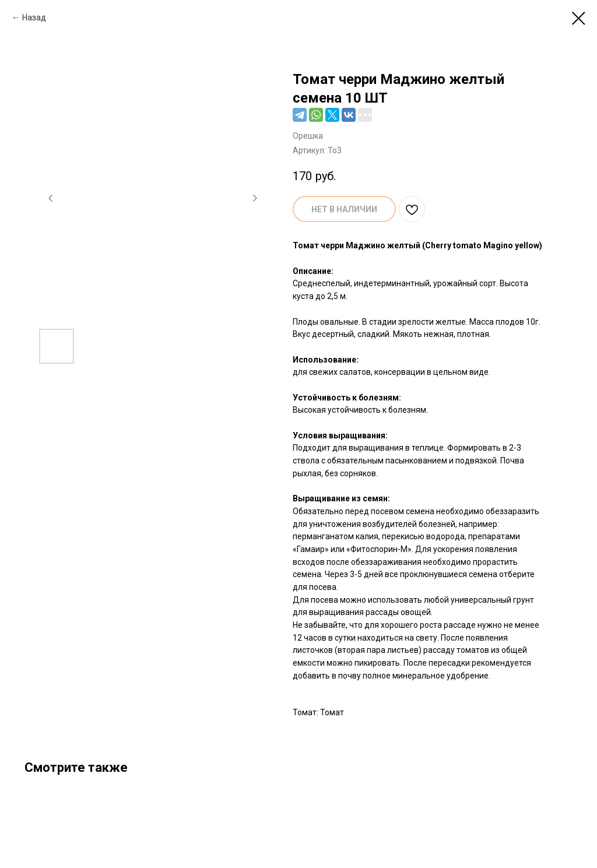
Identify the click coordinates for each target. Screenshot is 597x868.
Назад (34, 17)
